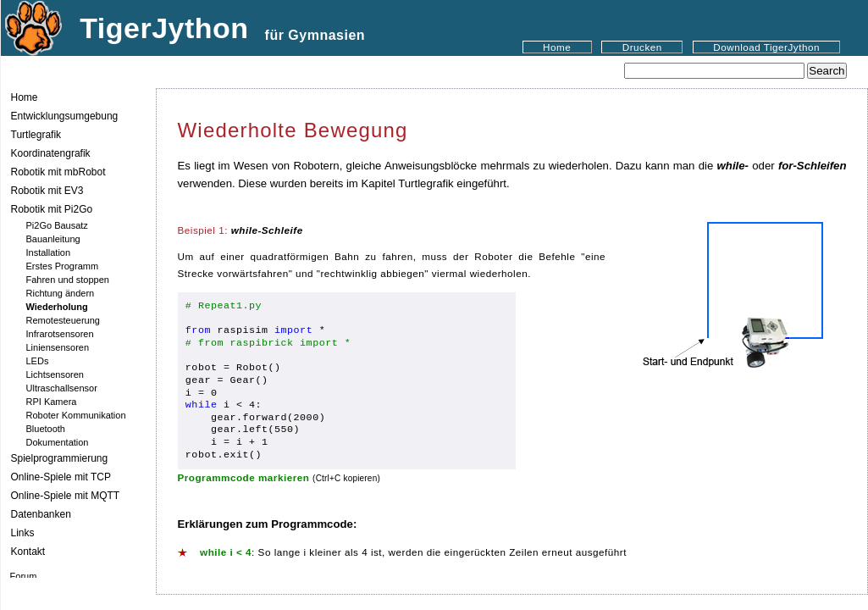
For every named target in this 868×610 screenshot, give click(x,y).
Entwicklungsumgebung (65, 116)
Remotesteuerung (63, 320)
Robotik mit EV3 (47, 191)
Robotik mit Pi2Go (52, 209)
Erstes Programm (63, 266)
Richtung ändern (61, 293)
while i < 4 (226, 552)
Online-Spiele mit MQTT (66, 496)
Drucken (642, 47)
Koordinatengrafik (51, 153)
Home (557, 47)
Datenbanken (41, 514)
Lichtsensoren (55, 374)
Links (23, 533)
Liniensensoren (58, 347)
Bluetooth (46, 429)
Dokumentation (58, 442)
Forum (24, 576)
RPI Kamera (52, 402)
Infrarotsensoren (60, 334)
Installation (49, 252)
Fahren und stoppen (68, 280)
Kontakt (28, 552)
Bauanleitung (53, 239)
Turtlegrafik (36, 135)
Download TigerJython (766, 47)
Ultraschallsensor (62, 388)
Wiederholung (57, 307)
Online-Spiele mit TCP (61, 477)
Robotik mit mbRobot (58, 172)
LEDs (38, 361)
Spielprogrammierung (60, 458)
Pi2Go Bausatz (57, 225)
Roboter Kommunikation (76, 415)
